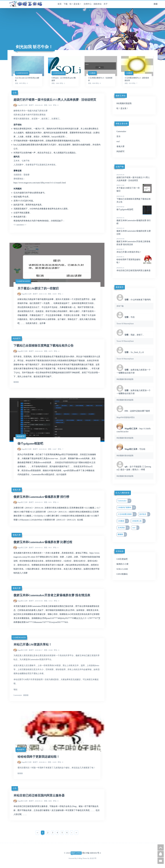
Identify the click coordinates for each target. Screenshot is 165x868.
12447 (52, 449)
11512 (48, 601)
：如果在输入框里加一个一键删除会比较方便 (134, 374)
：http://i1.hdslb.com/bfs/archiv (134, 433)
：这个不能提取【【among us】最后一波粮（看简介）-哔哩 (134, 471)
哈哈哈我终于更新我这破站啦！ (39, 757)
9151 (48, 502)
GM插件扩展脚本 (127, 508)
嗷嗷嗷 (122, 534)
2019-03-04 (36, 601)
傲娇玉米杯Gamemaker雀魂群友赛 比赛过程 (43, 542)
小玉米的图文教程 (127, 514)
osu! (118, 141)
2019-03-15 (36, 502)
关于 (106, 4)
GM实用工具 (139, 521)
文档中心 (88, 4)
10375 (48, 351)
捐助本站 (98, 4)
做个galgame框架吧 (30, 444)
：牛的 (134, 320)
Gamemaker (23, 281)
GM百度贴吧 (122, 559)
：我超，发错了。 (134, 338)
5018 (48, 105)
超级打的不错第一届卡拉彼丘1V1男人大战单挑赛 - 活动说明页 (55, 100)
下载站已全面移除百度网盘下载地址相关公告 (44, 346)
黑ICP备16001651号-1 (92, 853)
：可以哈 (134, 452)
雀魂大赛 (17, 490)
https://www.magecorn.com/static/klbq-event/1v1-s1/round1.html (40, 183)
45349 (48, 650)
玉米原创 (124, 528)
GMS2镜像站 (122, 574)
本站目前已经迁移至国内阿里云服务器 (39, 795)
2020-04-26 (36, 351)
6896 (48, 801)
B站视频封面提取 (124, 103)
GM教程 (123, 521)
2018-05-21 (36, 801)
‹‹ (37, 833)
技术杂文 (145, 514)
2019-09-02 (40, 449)
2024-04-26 (36, 105)
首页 (60, 4)
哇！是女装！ (76, 4)
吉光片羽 (93, 858)
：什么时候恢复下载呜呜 (134, 303)
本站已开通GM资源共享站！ (33, 644)
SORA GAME (122, 569)
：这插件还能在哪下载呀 (134, 414)
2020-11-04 (40, 294)
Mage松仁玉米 (22, 105)
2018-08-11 (40, 762)
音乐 (118, 136)
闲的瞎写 (17, 339)
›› (76, 833)
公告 (15, 93)
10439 (52, 294)
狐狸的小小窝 (122, 564)
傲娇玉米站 (76, 853)
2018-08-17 (36, 650)
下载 (66, 4)
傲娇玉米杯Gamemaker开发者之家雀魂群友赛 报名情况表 (52, 595)
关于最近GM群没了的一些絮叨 (38, 288)
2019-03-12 (36, 548)
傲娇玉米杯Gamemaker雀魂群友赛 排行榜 (41, 497)
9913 (48, 548)
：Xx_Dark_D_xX (134, 355)
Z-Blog (80, 858)
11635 (52, 762)
